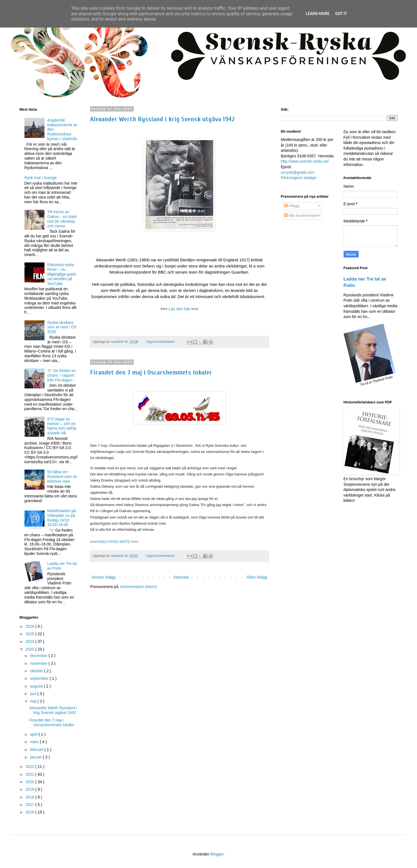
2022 (30, 767)
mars (35, 742)
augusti (37, 686)
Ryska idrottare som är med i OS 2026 (62, 327)
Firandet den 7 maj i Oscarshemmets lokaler (151, 372)
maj (34, 701)
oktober (37, 671)
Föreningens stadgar (299, 178)
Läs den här (179, 309)
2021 (30, 774)
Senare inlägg (103, 577)
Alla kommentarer (301, 215)
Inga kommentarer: (161, 342)
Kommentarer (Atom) (139, 587)
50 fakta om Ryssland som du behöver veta (62, 477)
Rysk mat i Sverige (41, 178)
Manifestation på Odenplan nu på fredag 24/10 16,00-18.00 (62, 518)
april (34, 734)
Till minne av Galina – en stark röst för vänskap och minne (62, 219)
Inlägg (292, 206)
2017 (30, 805)
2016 (30, 812)
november (39, 663)
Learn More (317, 14)
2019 (30, 789)
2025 (30, 634)
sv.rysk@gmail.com (298, 172)
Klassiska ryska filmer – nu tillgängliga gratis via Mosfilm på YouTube (62, 274)
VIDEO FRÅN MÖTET (114, 542)
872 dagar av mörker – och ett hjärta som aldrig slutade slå (62, 426)
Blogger (217, 854)
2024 (30, 641)
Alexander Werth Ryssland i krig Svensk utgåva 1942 (162, 119)
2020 (30, 782)
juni (34, 694)
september (40, 678)
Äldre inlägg (257, 577)
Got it (341, 14)
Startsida (181, 577)
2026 (30, 626)
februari (37, 750)
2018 (30, 797)
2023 (30, 649)
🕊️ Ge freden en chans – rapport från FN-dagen (62, 375)
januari (36, 757)
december (39, 656)
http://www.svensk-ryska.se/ (305, 161)
